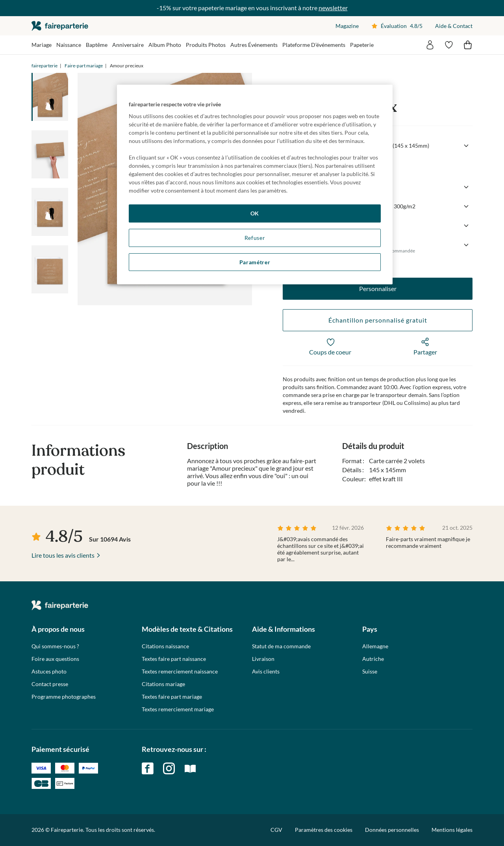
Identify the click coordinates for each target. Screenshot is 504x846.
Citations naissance (165, 646)
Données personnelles (392, 830)
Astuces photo (49, 672)
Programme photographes (64, 697)
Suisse (370, 672)
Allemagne (375, 646)
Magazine (347, 26)
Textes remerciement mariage (178, 709)
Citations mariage (163, 684)
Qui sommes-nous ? (55, 646)
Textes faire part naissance (174, 659)
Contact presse (50, 684)
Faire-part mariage (84, 66)
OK (255, 213)
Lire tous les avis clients (63, 555)
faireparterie (60, 26)
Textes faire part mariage (172, 697)
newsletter (333, 8)
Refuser (255, 238)
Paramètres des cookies (324, 830)
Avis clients (266, 672)
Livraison (263, 659)
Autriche (373, 659)
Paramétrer (255, 262)
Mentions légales (452, 830)
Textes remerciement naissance (180, 672)
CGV (276, 830)
